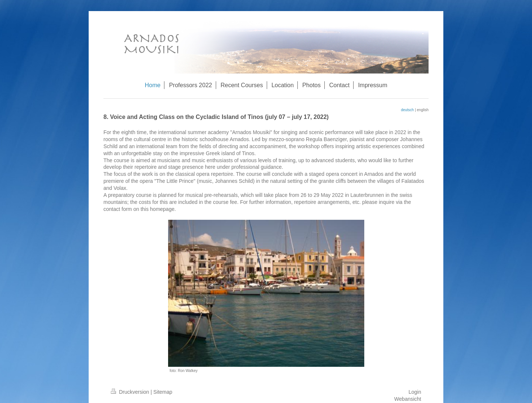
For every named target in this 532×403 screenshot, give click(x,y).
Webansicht (408, 399)
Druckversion (131, 392)
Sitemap (163, 392)
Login (415, 392)
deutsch (407, 110)
